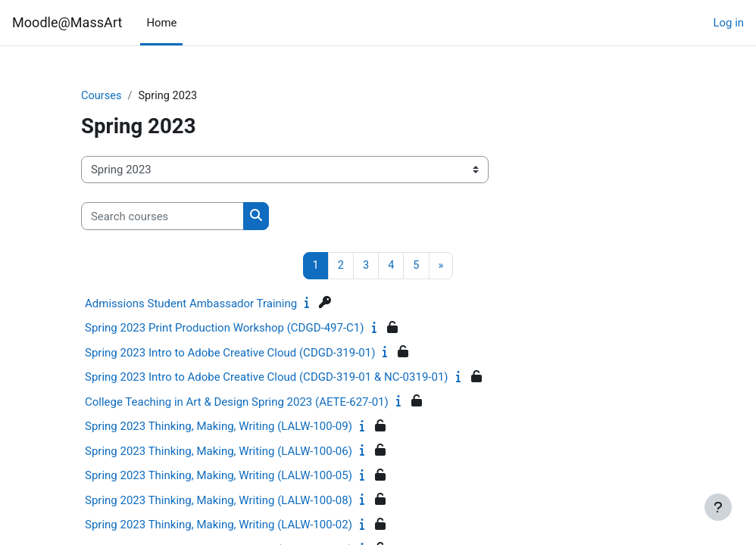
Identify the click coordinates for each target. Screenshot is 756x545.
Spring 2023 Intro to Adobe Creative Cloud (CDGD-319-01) (230, 353)
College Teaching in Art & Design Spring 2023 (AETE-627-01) (237, 403)
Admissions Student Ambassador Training (191, 304)
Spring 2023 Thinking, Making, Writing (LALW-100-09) (219, 427)
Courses (102, 96)
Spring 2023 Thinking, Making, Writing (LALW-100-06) (219, 452)
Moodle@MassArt (67, 22)
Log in (729, 23)
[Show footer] (718, 507)
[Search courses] (162, 216)
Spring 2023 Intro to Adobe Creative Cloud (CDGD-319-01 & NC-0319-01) (267, 378)
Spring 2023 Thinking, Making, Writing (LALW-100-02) (219, 525)
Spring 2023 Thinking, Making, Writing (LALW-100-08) (219, 501)
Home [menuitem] (161, 23)
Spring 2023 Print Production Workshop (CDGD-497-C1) (225, 329)
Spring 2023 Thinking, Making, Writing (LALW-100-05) (219, 476)
